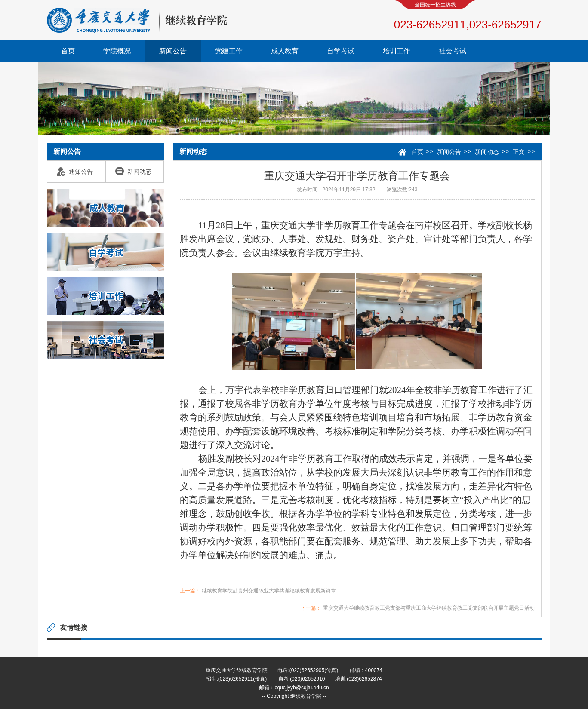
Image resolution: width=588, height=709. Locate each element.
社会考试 (453, 51)
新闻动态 (133, 172)
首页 (68, 51)
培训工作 (397, 51)
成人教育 (285, 51)
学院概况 (117, 51)
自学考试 (341, 51)
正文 (519, 152)
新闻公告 (173, 51)
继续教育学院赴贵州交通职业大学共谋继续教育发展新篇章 (269, 591)
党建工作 (229, 51)
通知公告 (75, 172)
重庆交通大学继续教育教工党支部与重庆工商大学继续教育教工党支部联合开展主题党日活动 (429, 608)
